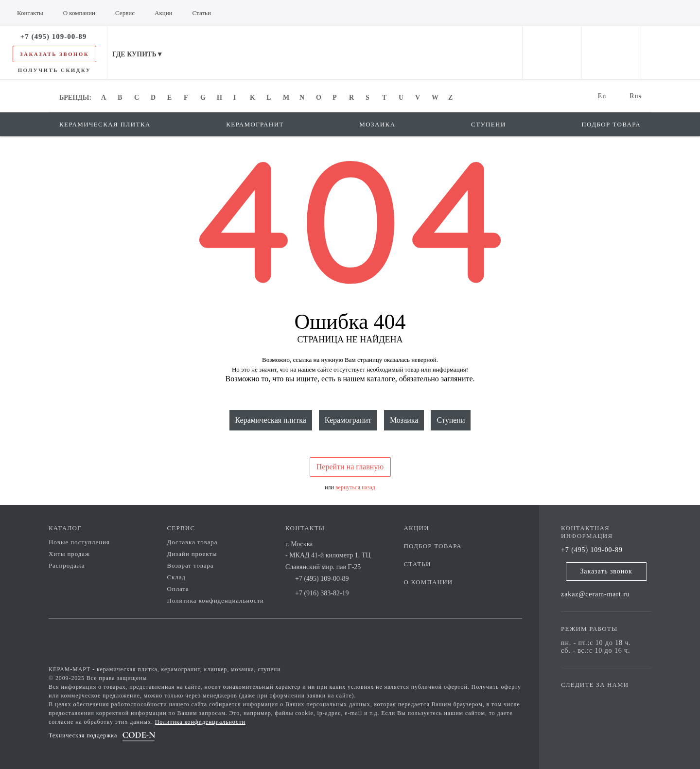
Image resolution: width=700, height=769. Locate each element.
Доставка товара (192, 542)
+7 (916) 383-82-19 (322, 593)
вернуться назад (355, 487)
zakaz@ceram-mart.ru (595, 594)
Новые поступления (79, 542)
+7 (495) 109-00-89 (592, 550)
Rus (636, 96)
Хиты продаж (69, 554)
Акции (417, 528)
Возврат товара (191, 565)
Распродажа (67, 565)
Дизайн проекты (192, 554)
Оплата (178, 589)
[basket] (671, 53)
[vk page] (597, 699)
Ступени (451, 420)
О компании (429, 582)
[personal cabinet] (552, 53)
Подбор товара (433, 546)
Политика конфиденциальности (216, 600)
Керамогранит (348, 420)
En (602, 96)
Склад (176, 577)
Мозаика (404, 420)
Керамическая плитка (271, 420)
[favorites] (611, 53)
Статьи (418, 564)
